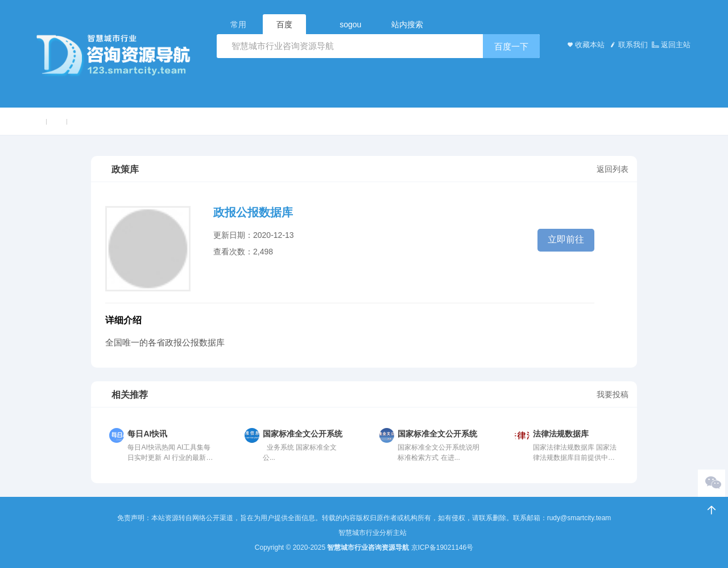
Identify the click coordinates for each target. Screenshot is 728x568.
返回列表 (613, 169)
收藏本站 (585, 45)
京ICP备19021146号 (442, 548)
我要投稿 (613, 394)
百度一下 (511, 46)
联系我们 (627, 45)
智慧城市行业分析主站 (373, 533)
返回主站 (671, 45)
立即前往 (566, 239)
